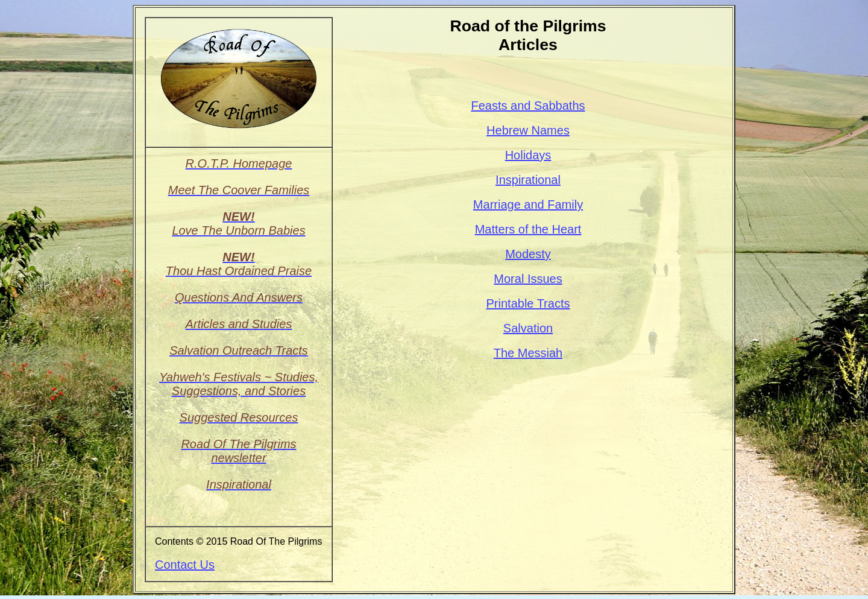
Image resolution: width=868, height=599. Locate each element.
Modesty (528, 254)
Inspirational (528, 180)
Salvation (528, 328)
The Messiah (528, 353)
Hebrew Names (528, 130)
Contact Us (185, 565)
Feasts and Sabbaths (528, 106)
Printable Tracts (528, 303)
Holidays (528, 155)
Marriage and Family (528, 204)
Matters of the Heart (528, 229)
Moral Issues (528, 279)
